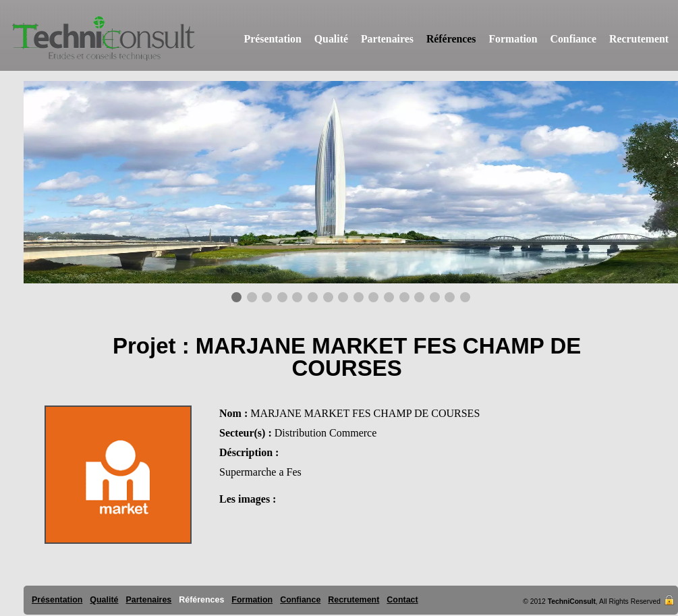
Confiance (574, 39)
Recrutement (639, 39)
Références (451, 39)
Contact (402, 600)
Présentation (273, 39)
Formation (513, 39)
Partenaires (387, 39)
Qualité (331, 39)
